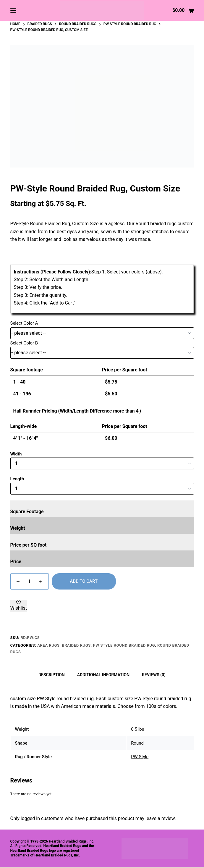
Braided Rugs (76, 645)
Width (16, 454)
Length (17, 479)
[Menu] (13, 10)
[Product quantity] (30, 581)
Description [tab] (52, 675)
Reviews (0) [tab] (154, 675)
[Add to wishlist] (19, 606)
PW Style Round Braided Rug (124, 645)
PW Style (140, 757)
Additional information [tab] (103, 675)
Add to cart (84, 581)
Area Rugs (48, 645)
